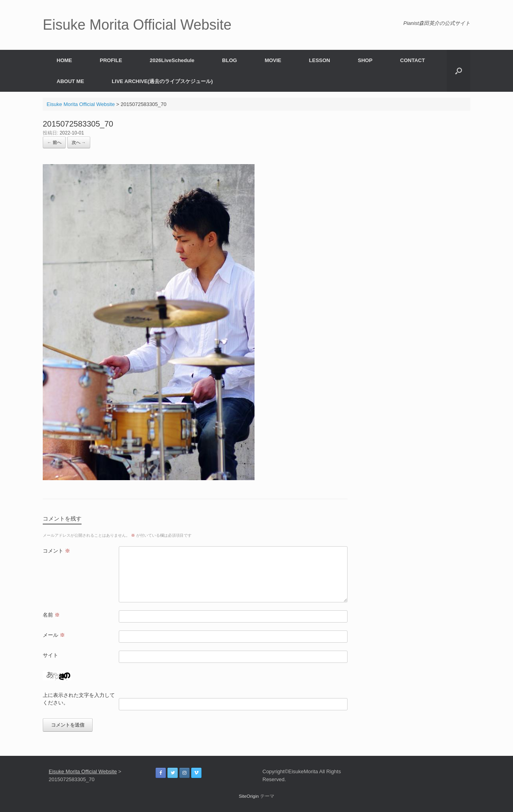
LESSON (320, 60)
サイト (50, 655)
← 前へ (54, 142)
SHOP (365, 60)
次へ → (79, 142)
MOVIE (273, 60)
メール (54, 635)
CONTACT (413, 60)
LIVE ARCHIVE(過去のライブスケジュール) (162, 81)
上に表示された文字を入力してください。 (79, 699)
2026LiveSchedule (172, 60)
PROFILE (111, 60)
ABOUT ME (70, 81)
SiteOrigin (249, 796)
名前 (51, 615)
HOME (64, 60)
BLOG (230, 60)
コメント (56, 551)
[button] (459, 71)
